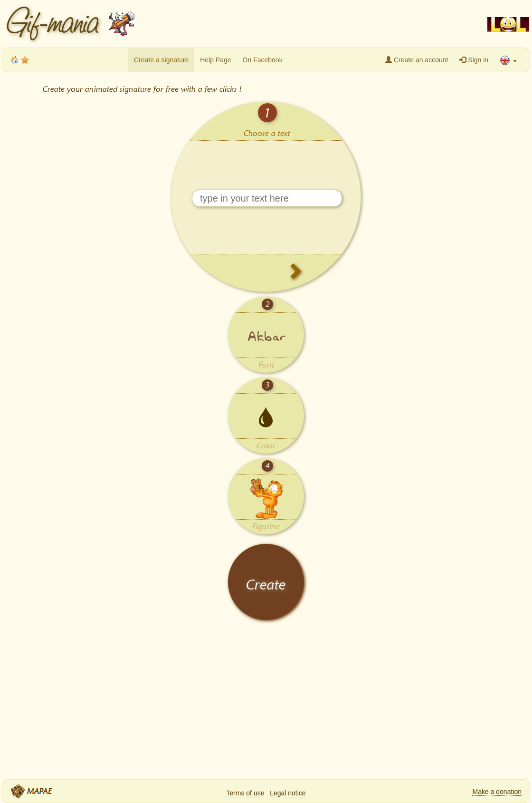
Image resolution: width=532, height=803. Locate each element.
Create (266, 585)
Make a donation (497, 792)
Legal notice (288, 793)
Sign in (474, 60)
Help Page (215, 60)
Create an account (417, 60)
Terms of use (245, 793)
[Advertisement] (309, 24)
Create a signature (161, 60)
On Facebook (263, 60)
